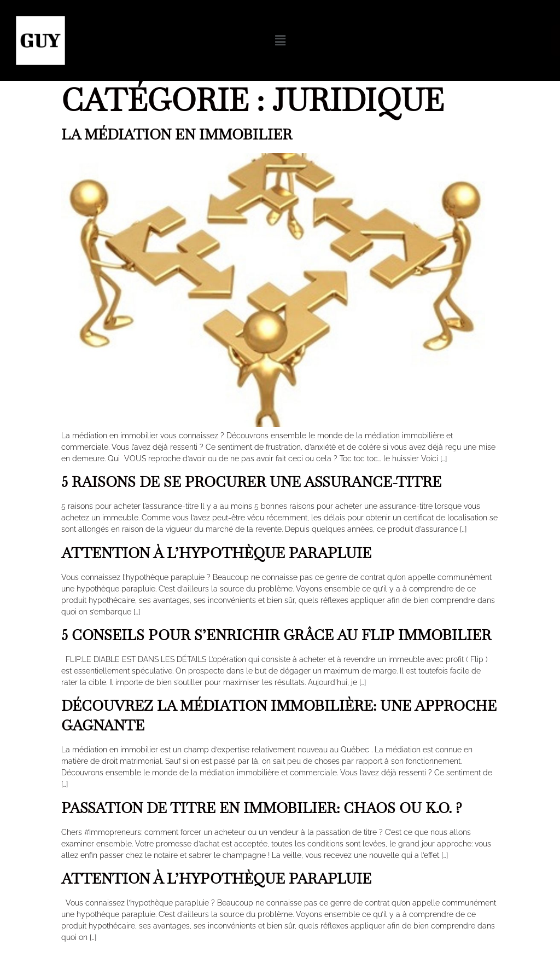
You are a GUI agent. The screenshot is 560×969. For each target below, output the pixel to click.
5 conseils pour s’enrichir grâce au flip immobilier (276, 635)
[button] (281, 40)
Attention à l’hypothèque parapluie (216, 553)
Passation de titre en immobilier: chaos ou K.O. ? (262, 808)
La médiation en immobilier (177, 135)
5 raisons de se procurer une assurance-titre (251, 482)
